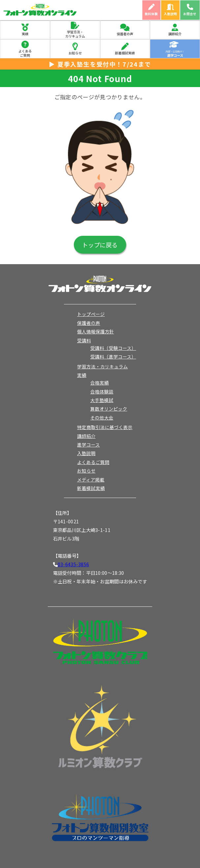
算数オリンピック (109, 409)
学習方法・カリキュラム (75, 34)
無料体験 (151, 14)
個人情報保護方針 (96, 331)
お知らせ (75, 53)
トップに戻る (100, 245)
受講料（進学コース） (113, 356)
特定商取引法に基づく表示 (105, 427)
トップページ (91, 314)
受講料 (84, 340)
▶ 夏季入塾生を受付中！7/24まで (100, 64)
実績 (25, 34)
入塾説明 (170, 14)
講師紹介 (175, 34)
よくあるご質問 (25, 53)
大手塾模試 (102, 400)
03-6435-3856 (73, 564)
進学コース (88, 445)
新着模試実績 (125, 53)
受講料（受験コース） (113, 348)
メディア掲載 (91, 480)
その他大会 (102, 418)
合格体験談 (102, 391)
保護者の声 (125, 34)
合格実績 (100, 383)
